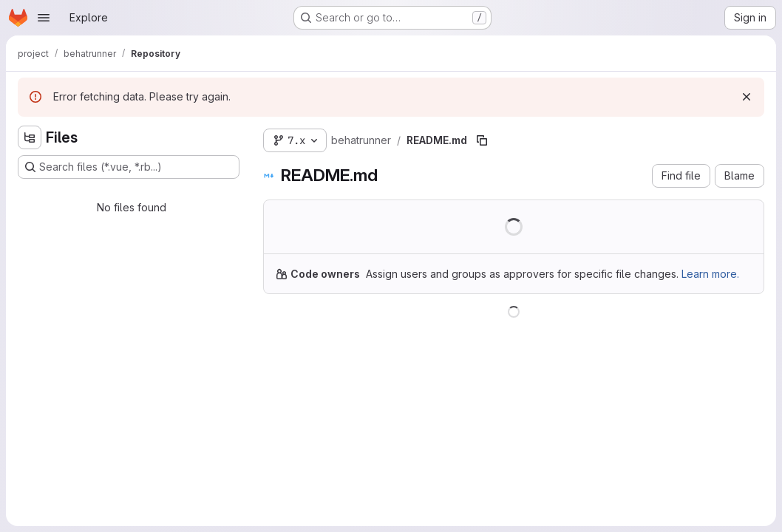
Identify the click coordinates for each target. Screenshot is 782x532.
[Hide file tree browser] (30, 137)
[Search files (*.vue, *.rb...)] (129, 167)
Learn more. (710, 274)
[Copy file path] (482, 140)
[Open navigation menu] (44, 18)
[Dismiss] (747, 97)
